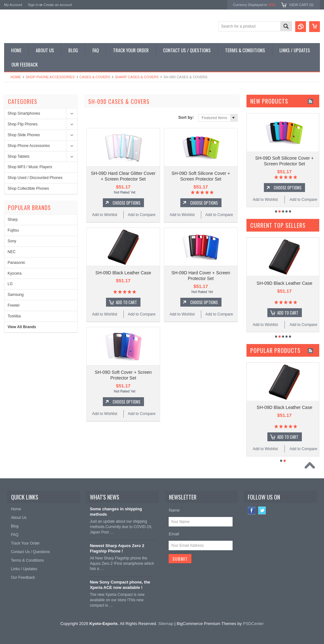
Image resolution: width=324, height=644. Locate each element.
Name (174, 510)
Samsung (16, 295)
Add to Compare (142, 215)
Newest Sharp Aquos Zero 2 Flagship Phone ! (117, 548)
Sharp (13, 220)
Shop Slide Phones (24, 135)
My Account (13, 5)
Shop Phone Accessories (50, 77)
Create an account (58, 5)
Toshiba (14, 316)
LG (10, 284)
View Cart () (301, 5)
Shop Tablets (19, 156)
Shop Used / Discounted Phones (35, 178)
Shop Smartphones (24, 113)
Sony (12, 241)
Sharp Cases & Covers (137, 77)
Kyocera (15, 273)
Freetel (13, 305)
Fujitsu (13, 230)
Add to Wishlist (105, 215)
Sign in (33, 5)
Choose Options (127, 203)
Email (174, 534)
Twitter (262, 510)
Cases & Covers (95, 77)
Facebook (252, 510)
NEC (12, 252)
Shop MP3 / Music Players (30, 167)
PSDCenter (253, 624)
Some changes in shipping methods (116, 512)
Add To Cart (126, 302)
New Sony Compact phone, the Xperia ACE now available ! (120, 585)
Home (16, 77)
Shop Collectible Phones (28, 188)
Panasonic (16, 263)
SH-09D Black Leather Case (123, 273)
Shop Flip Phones (23, 124)
